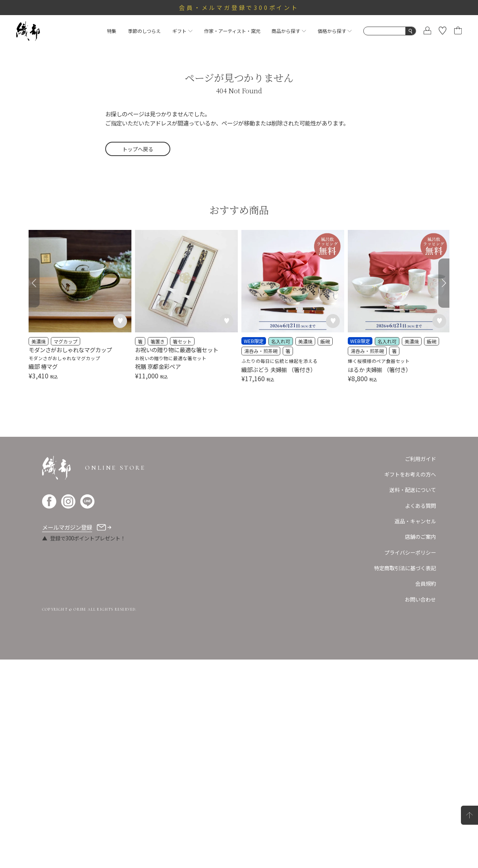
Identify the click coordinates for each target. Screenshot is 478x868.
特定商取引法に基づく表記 (405, 568)
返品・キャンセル (415, 521)
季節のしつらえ (144, 31)
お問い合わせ (420, 599)
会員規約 (426, 583)
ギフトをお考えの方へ (410, 474)
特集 (112, 31)
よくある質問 (420, 506)
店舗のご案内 (420, 537)
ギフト (182, 31)
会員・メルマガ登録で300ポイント (239, 7)
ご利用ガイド (420, 459)
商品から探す (289, 31)
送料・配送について (413, 490)
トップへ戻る (138, 149)
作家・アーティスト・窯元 (232, 31)
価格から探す (335, 31)
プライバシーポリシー (410, 553)
